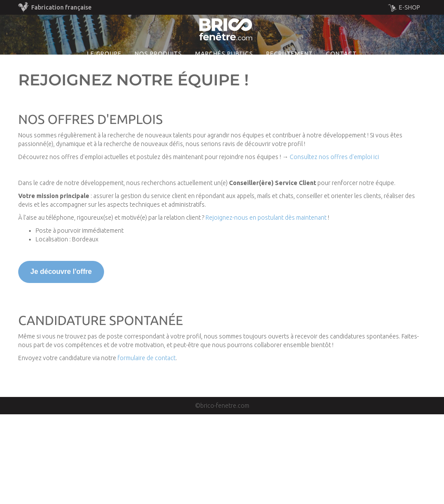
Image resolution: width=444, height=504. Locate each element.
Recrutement (290, 93)
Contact (341, 93)
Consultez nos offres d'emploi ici (334, 247)
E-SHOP (404, 8)
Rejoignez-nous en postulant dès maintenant (266, 308)
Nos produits (158, 93)
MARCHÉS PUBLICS (224, 93)
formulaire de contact (147, 448)
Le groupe (104, 93)
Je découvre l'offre (61, 362)
